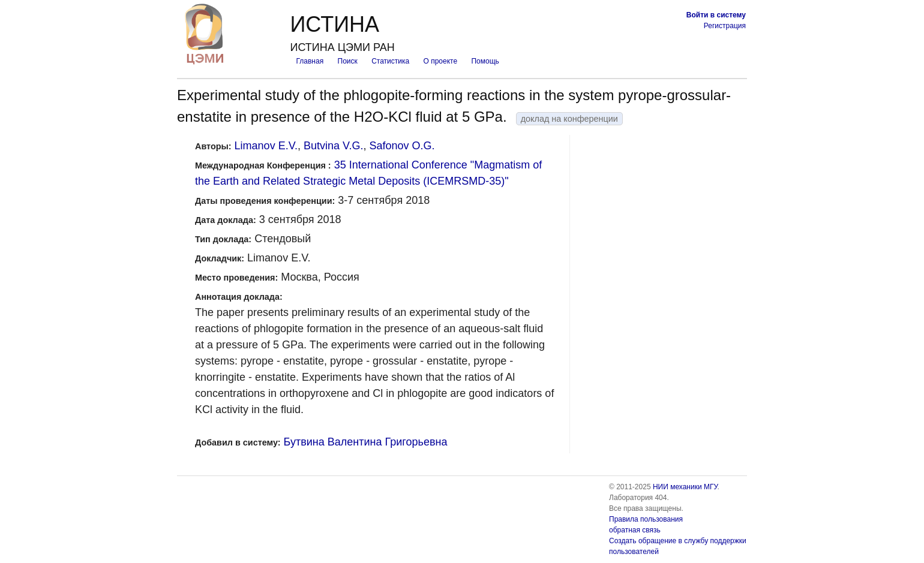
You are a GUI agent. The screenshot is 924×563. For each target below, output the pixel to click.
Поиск (348, 61)
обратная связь (635, 530)
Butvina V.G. (333, 146)
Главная (310, 61)
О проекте (441, 61)
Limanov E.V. (266, 146)
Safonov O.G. (402, 146)
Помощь (485, 61)
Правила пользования (646, 519)
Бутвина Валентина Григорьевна (366, 442)
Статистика (390, 61)
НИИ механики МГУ (685, 487)
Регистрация (725, 26)
